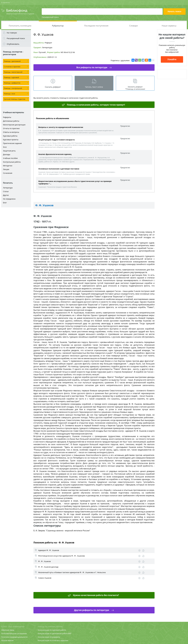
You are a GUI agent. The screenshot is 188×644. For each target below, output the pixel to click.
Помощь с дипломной (12, 61)
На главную (12, 33)
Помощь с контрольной (13, 88)
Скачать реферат (53, 87)
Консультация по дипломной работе (53, 633)
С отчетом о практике (12, 67)
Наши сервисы (169, 26)
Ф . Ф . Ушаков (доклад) (48, 567)
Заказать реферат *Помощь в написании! (135, 88)
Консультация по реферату (49, 637)
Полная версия (7, 640)
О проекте (5, 2)
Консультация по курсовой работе (52, 630)
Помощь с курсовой (11, 77)
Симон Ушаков (45, 578)
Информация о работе (143, 551)
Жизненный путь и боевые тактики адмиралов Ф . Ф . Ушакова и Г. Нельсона (72, 572)
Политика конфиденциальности (14, 637)
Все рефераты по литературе (92, 67)
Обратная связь (8, 630)
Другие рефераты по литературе (92, 610)
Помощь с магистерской (13, 72)
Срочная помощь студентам (15, 99)
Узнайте (172, 59)
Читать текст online (94, 87)
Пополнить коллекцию (20, 26)
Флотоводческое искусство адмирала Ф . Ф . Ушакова (62, 556)
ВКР (70, 633)
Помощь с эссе (9, 94)
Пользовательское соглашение (14, 633)
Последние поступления (96, 26)
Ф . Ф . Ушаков (44, 561)
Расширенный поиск (50, 17)
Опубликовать (13, 44)
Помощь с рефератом (12, 83)
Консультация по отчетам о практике (53, 640)
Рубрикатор (58, 26)
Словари (134, 26)
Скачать (139, 550)
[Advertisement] (16, 246)
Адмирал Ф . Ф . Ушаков (49, 550)
